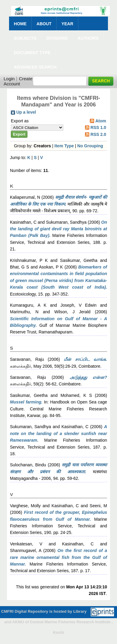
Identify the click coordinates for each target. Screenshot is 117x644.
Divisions (57, 38)
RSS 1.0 (98, 127)
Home (20, 24)
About (44, 24)
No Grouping (90, 146)
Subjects (25, 38)
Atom (101, 121)
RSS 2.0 (98, 134)
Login (9, 79)
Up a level (26, 112)
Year (67, 24)
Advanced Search (35, 67)
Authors (88, 38)
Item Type (64, 146)
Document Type (32, 53)
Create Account (18, 81)
